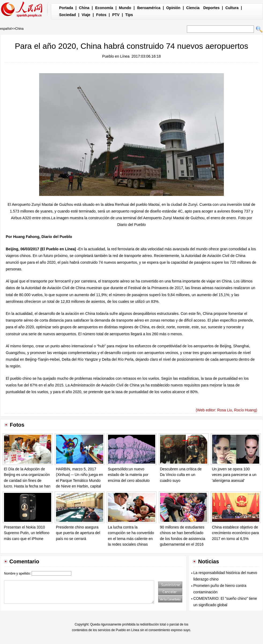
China (84, 8)
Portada (66, 8)
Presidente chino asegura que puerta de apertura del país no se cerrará (78, 533)
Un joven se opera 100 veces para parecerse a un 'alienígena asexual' (234, 475)
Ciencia (193, 8)
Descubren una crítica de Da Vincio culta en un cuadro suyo (181, 475)
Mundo (125, 8)
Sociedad (68, 15)
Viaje (86, 15)
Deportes (211, 8)
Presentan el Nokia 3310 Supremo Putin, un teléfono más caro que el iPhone (27, 533)
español (6, 29)
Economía (104, 8)
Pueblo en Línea (116, 56)
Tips (129, 15)
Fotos (101, 15)
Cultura (232, 8)
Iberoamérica (149, 8)
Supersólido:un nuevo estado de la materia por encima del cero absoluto (129, 475)
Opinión (173, 8)
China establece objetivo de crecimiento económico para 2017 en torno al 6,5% (236, 533)
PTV (116, 15)
